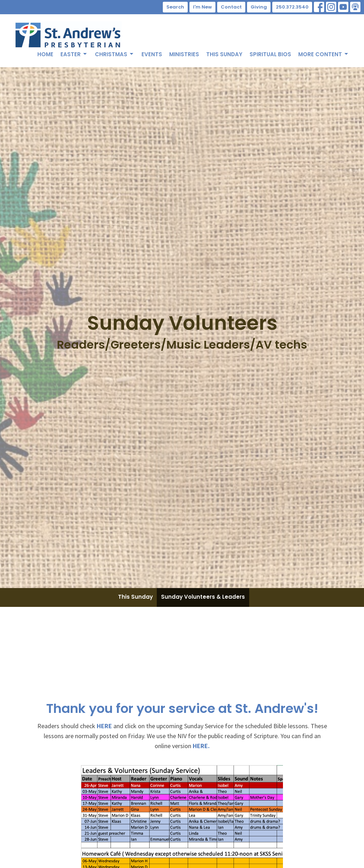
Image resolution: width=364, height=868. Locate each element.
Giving (259, 7)
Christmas (115, 54)
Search (175, 7)
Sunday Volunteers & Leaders (203, 597)
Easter (74, 54)
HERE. (201, 746)
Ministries (184, 54)
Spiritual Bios (270, 54)
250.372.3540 (292, 7)
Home (45, 54)
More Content (324, 54)
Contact (231, 7)
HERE (104, 726)
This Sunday (224, 54)
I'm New (202, 7)
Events (152, 54)
